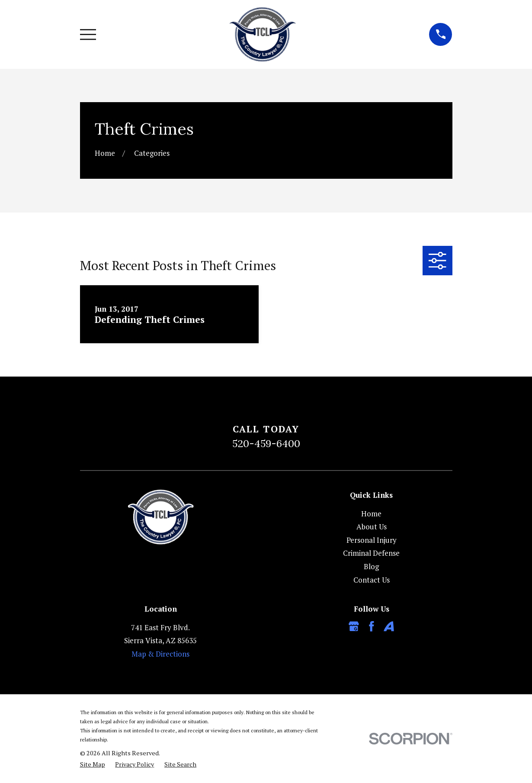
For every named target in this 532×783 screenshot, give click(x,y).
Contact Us (372, 580)
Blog (371, 566)
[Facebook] (372, 626)
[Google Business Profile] (354, 626)
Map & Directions (160, 654)
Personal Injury (372, 540)
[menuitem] (93, 764)
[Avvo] (389, 626)
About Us (372, 527)
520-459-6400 (266, 443)
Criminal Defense (371, 553)
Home (371, 514)
